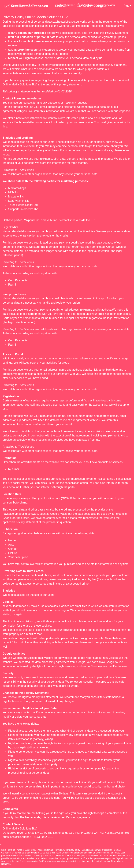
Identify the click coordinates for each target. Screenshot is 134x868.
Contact (118, 850)
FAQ (64, 850)
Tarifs (57, 850)
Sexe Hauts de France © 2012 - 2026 (19, 850)
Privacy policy (74, 850)
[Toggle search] (65, 5)
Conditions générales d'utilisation (97, 850)
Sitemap (49, 850)
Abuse (41, 850)
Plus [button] (126, 6)
